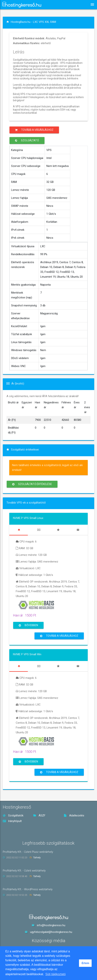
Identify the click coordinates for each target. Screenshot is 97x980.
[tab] (19, 530)
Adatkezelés (74, 815)
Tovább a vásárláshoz (34, 130)
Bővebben (28, 625)
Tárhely (37, 858)
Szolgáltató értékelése (32, 484)
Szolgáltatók (13, 815)
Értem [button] (85, 963)
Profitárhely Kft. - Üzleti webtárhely (24, 871)
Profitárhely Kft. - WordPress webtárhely (28, 889)
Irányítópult (12, 821)
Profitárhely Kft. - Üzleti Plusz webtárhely (28, 852)
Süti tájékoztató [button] (56, 974)
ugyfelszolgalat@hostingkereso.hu (51, 932)
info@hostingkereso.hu (51, 925)
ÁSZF (39, 815)
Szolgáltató (27, 140)
